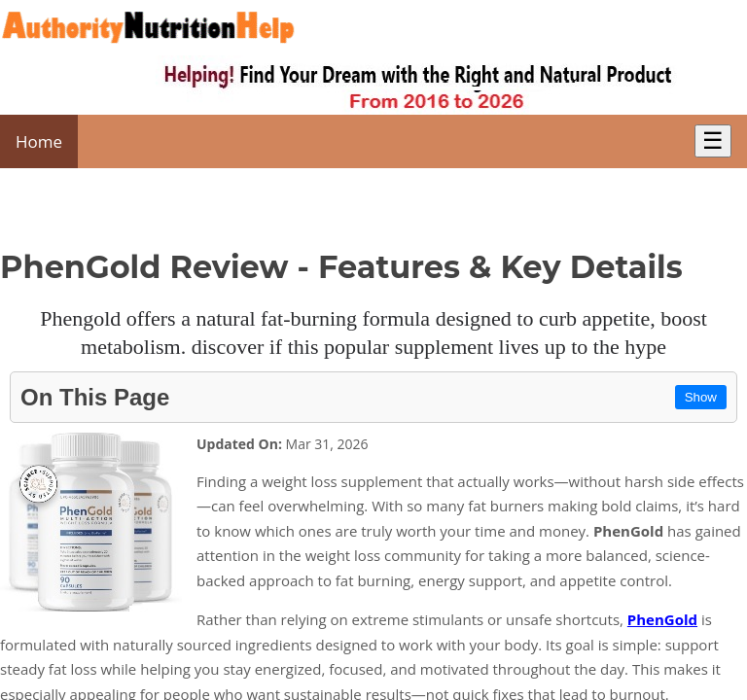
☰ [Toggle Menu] (713, 140)
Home (39, 141)
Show (701, 397)
